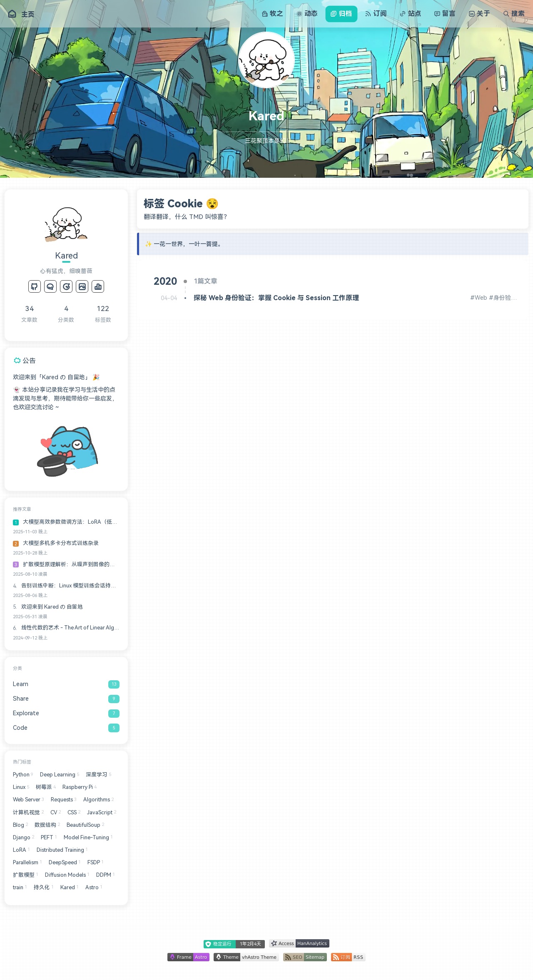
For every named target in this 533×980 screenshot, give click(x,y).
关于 (479, 14)
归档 (341, 14)
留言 (445, 14)
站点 (410, 14)
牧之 (272, 14)
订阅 (376, 14)
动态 (307, 14)
